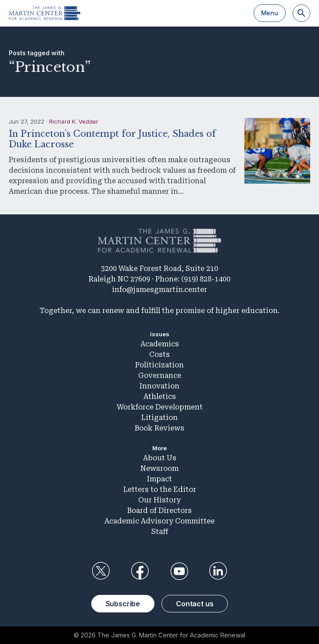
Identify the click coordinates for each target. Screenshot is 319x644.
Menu (270, 13)
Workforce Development (160, 407)
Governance (160, 375)
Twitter (101, 571)
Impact (159, 479)
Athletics (160, 397)
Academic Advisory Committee (159, 521)
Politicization (159, 365)
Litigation (159, 418)
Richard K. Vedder (74, 121)
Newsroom (159, 468)
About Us (160, 458)
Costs (159, 354)
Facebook (140, 571)
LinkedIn (218, 571)
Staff (160, 532)
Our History (159, 500)
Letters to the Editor (160, 489)
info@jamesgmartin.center (159, 290)
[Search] (301, 13)
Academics (160, 344)
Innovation (159, 386)
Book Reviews (159, 428)
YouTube (179, 571)
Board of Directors (159, 511)
